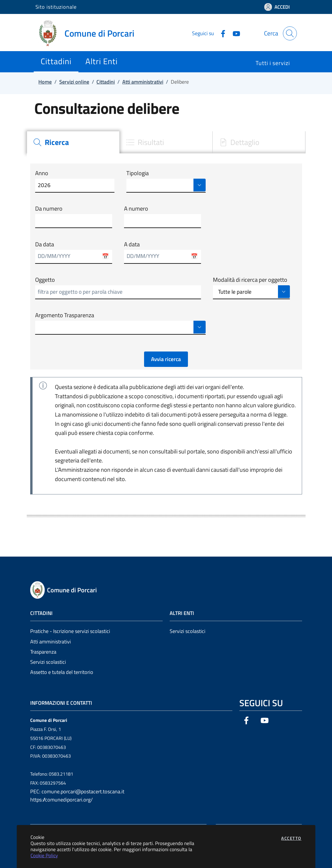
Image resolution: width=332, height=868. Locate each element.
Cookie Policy (44, 855)
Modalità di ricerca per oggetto (250, 280)
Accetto (291, 838)
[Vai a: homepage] (88, 33)
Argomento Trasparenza (65, 315)
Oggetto (45, 280)
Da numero (49, 209)
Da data (45, 244)
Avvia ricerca (166, 359)
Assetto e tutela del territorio (62, 672)
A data (132, 244)
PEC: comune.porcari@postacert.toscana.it (77, 791)
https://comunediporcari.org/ (61, 800)
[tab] (73, 142)
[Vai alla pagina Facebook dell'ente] (221, 33)
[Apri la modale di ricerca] (290, 33)
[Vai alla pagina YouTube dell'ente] (234, 33)
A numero (136, 209)
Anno (42, 173)
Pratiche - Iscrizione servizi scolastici (70, 631)
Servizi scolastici (48, 662)
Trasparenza (43, 652)
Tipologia (138, 173)
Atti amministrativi (51, 642)
